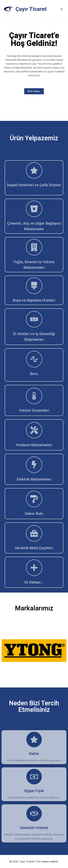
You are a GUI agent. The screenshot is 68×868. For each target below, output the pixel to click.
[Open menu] (61, 9)
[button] (8, 652)
